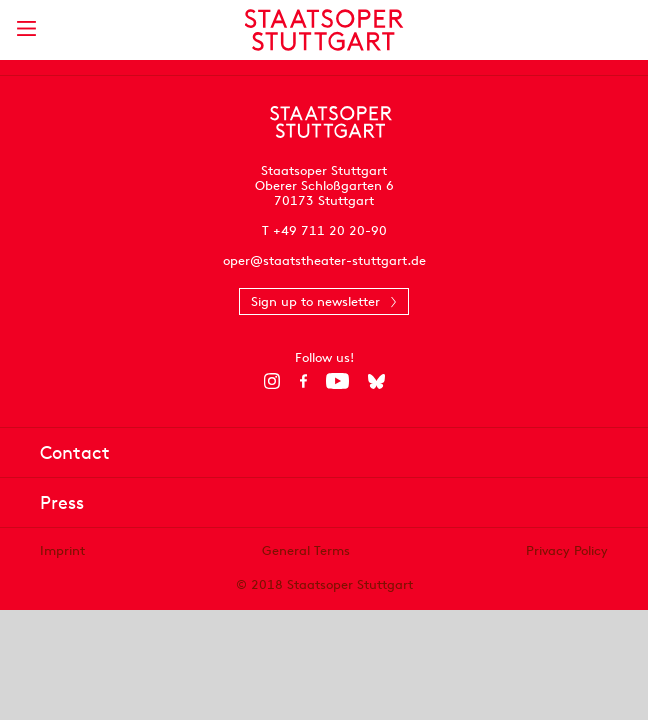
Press (62, 502)
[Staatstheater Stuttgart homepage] (324, 30)
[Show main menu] (26, 28)
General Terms (306, 550)
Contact (75, 452)
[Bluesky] (376, 381)
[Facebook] (303, 381)
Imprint (62, 550)
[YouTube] (337, 381)
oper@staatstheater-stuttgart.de (324, 260)
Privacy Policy (567, 550)
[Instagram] (272, 381)
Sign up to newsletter (315, 301)
